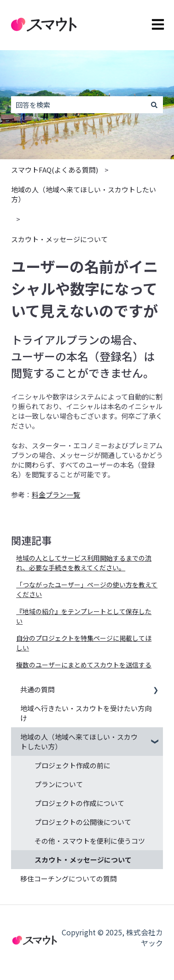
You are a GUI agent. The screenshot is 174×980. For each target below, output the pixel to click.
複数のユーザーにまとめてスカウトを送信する (84, 665)
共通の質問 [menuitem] (38, 689)
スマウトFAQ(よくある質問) (55, 170)
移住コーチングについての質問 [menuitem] (69, 879)
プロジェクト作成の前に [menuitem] (72, 765)
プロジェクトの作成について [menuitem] (79, 803)
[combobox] (78, 105)
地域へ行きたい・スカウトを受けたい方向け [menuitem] (86, 713)
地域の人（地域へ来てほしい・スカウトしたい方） (84, 194)
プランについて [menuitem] (59, 784)
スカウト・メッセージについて (59, 239)
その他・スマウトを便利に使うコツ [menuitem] (90, 841)
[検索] (154, 105)
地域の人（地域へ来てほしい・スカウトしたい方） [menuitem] (79, 742)
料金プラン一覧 (56, 495)
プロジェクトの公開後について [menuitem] (83, 822)
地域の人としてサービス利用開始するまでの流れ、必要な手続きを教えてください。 (84, 563)
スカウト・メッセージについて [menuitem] (83, 860)
